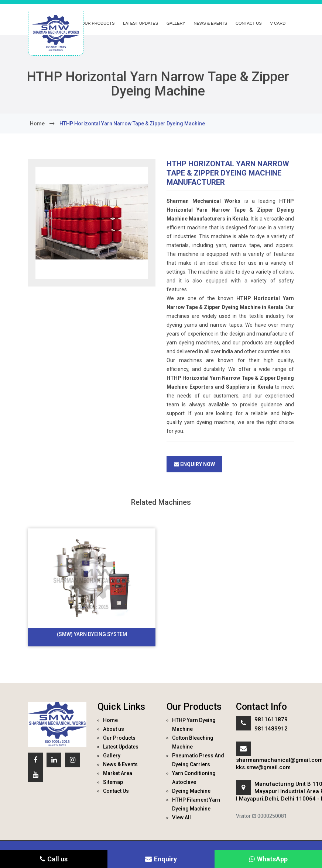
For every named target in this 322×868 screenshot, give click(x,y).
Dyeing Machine (191, 791)
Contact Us (249, 23)
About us (114, 729)
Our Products (98, 23)
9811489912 (271, 729)
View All (181, 817)
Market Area (118, 773)
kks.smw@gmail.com (263, 767)
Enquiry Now (194, 464)
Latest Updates (141, 23)
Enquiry (161, 859)
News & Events (210, 23)
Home (110, 720)
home (37, 124)
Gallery (176, 23)
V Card (278, 23)
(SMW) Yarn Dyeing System (92, 634)
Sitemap (113, 782)
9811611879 (271, 719)
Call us (54, 859)
